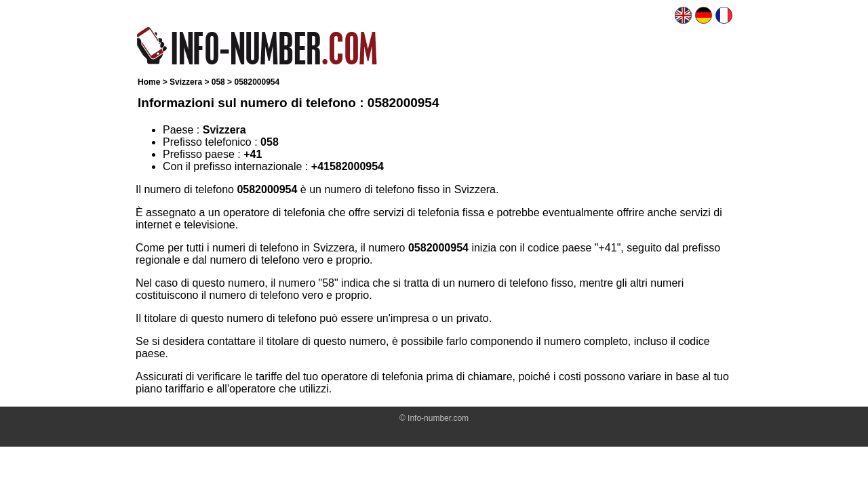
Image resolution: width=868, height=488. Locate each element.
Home (149, 82)
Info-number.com (438, 418)
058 (218, 82)
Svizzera (186, 82)
